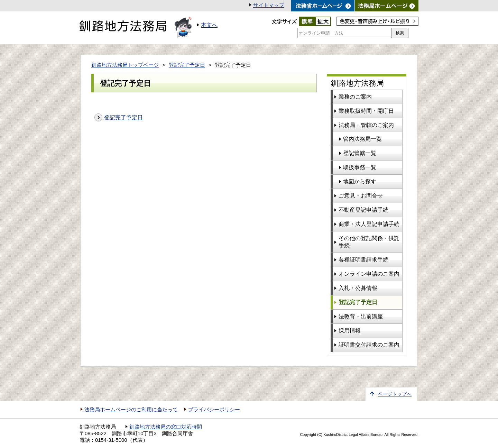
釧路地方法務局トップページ (125, 65)
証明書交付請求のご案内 (369, 345)
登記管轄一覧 (360, 153)
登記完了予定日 (187, 65)
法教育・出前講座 (361, 316)
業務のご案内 (355, 97)
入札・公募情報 (358, 288)
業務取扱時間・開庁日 (366, 111)
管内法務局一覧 (362, 139)
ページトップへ (395, 394)
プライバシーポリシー (214, 410)
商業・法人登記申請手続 (369, 224)
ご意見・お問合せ (361, 196)
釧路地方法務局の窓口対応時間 (166, 427)
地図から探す (360, 181)
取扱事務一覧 (360, 167)
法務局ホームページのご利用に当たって (131, 410)
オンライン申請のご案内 (369, 274)
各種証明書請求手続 (363, 260)
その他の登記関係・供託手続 (369, 242)
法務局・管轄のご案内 (366, 125)
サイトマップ (269, 5)
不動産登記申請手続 (363, 210)
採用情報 (350, 331)
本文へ (209, 25)
